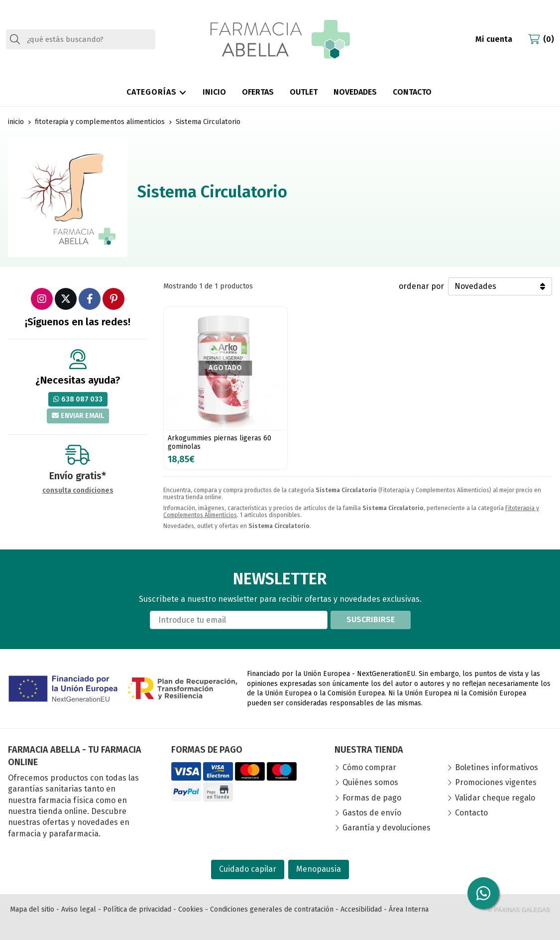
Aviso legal (79, 909)
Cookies (191, 909)
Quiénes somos (370, 782)
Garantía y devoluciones (387, 828)
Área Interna (409, 909)
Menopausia (319, 869)
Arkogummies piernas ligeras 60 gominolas (220, 442)
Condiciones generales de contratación (272, 909)
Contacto (471, 813)
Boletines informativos (497, 767)
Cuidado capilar (248, 869)
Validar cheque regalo (495, 798)
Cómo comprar (369, 767)
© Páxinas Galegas (519, 910)
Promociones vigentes (496, 782)
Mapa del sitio (32, 909)
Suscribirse (371, 619)
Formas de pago (372, 798)
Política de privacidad (137, 909)
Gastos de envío (372, 813)
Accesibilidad (361, 909)
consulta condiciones (78, 491)
